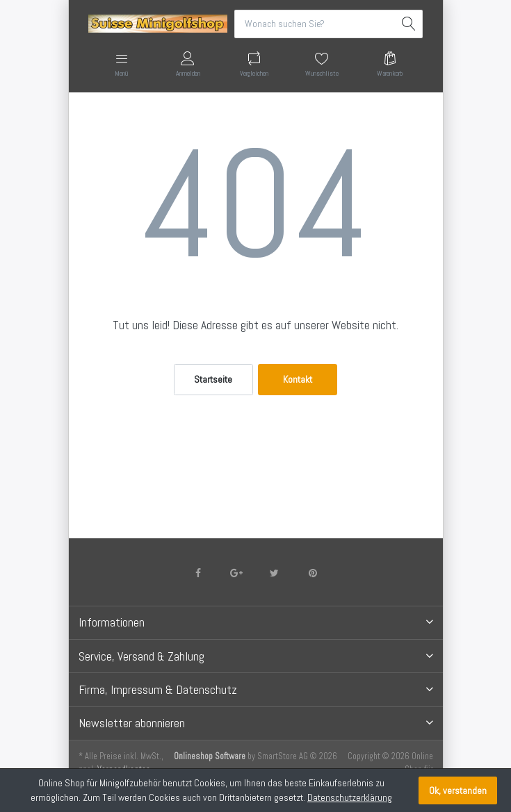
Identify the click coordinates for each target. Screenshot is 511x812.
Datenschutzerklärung (350, 797)
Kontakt (298, 379)
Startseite (213, 379)
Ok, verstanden (458, 790)
